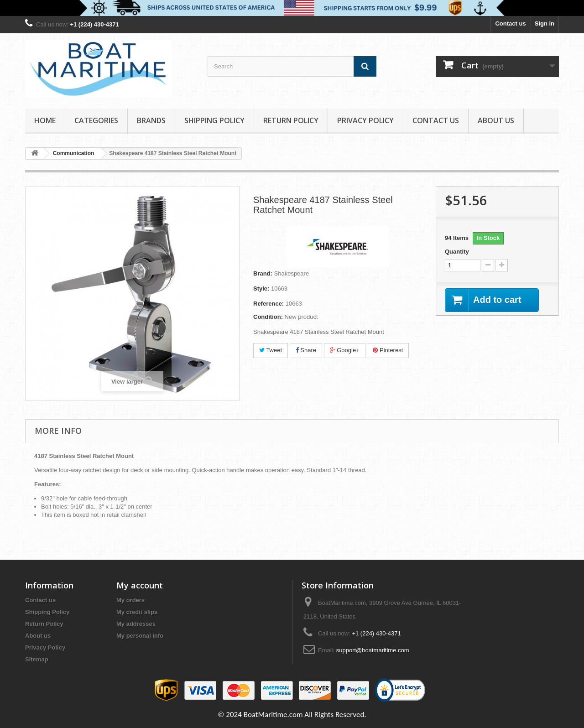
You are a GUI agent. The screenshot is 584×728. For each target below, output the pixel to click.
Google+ (345, 350)
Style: (261, 289)
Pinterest (388, 350)
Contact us (510, 23)
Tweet (271, 350)
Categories (96, 120)
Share (306, 350)
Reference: (269, 304)
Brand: (263, 273)
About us (496, 120)
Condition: (268, 317)
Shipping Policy (214, 120)
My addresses (136, 624)
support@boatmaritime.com (373, 650)
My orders (130, 600)
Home (45, 120)
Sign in (545, 23)
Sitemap (37, 659)
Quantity (457, 252)
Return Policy (291, 120)
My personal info (140, 636)
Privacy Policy (365, 120)
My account (140, 585)
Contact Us (436, 120)
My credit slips (137, 612)
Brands (151, 120)
